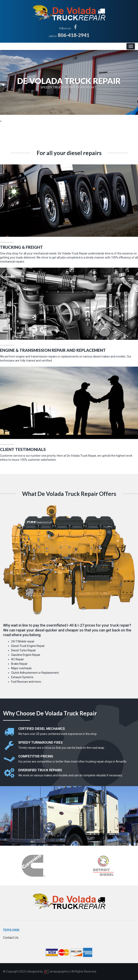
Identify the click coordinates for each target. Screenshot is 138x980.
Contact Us (11, 938)
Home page (11, 929)
